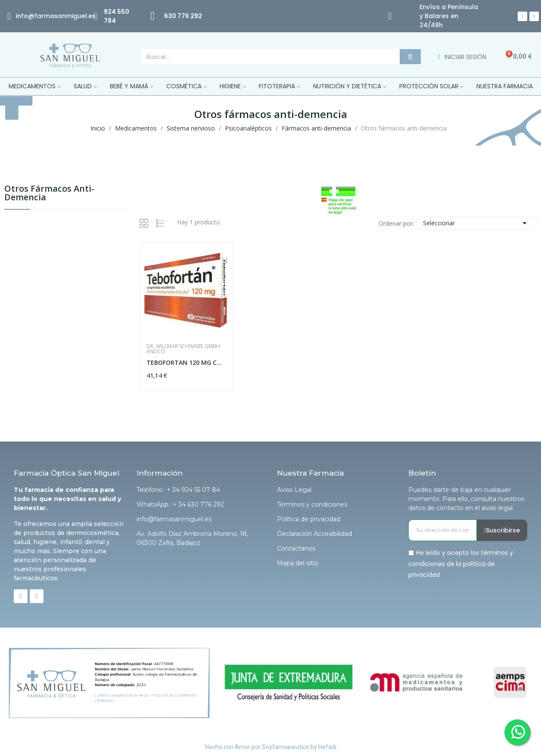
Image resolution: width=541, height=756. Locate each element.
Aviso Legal (294, 490)
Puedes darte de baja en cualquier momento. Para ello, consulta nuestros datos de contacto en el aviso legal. (466, 499)
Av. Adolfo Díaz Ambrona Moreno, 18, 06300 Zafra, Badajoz (192, 538)
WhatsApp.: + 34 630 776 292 (180, 504)
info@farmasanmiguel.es (174, 519)
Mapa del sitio (298, 563)
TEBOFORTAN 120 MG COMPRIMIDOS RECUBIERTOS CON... (186, 362)
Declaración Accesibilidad (314, 534)
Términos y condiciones (312, 504)
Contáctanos (296, 548)
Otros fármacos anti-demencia (49, 194)
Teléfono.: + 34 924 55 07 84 (178, 490)
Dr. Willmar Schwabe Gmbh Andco (183, 349)
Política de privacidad (309, 519)
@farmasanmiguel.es (62, 16)
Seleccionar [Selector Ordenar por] (476, 223)
